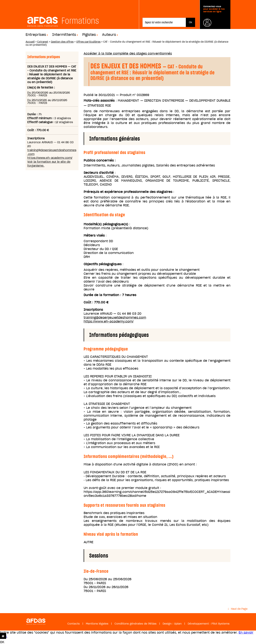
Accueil (30, 42)
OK (2, 642)
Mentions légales (97, 624)
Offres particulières (88, 42)
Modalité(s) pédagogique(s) (106, 224)
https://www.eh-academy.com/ (50, 158)
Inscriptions (93, 310)
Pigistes (89, 35)
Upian (178, 624)
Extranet (43, 42)
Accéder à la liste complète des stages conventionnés (128, 53)
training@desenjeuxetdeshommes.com (115, 317)
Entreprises (36, 35)
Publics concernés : (100, 160)
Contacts (74, 624)
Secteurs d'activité (99, 173)
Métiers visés (94, 235)
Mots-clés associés (99, 101)
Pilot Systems (221, 624)
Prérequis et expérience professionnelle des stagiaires (128, 192)
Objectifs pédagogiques (103, 264)
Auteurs (109, 35)
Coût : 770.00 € (96, 302)
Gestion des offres (62, 42)
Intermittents (64, 35)
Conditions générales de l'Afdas (136, 624)
